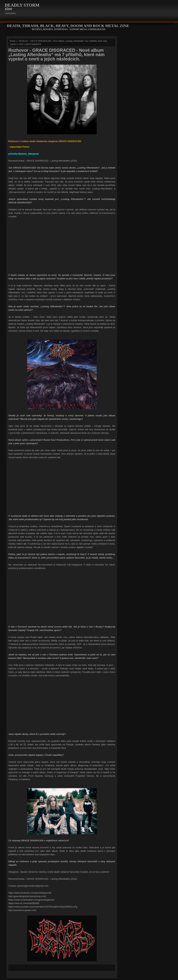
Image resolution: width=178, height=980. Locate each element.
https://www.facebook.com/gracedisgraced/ (30, 893)
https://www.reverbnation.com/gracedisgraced (31, 900)
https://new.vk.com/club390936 (24, 903)
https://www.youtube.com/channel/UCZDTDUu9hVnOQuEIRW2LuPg (43, 907)
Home (13, 41)
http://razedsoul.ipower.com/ (22, 910)
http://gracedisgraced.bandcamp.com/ (27, 896)
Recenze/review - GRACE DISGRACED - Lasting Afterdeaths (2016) (43, 161)
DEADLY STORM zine (22, 7)
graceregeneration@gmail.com (33, 886)
